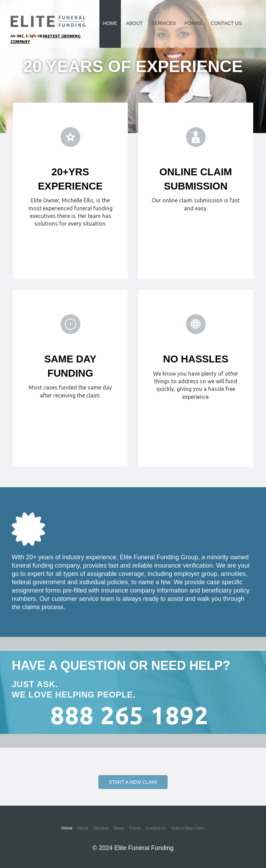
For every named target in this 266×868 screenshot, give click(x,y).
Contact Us (226, 23)
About (134, 23)
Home (110, 23)
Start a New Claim (133, 782)
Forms (193, 23)
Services (164, 23)
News (119, 828)
